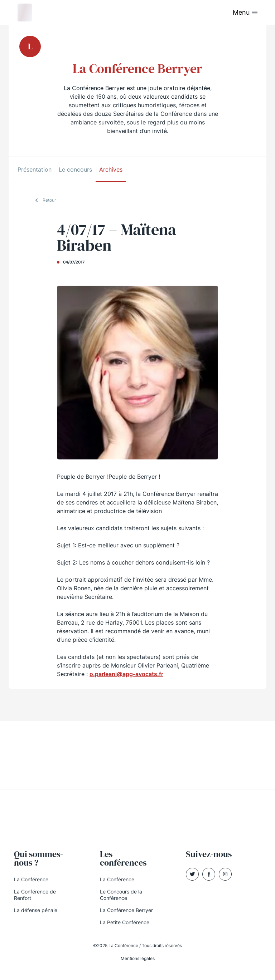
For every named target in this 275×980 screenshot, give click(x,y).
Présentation (35, 169)
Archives (111, 169)
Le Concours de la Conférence (121, 895)
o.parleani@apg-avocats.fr (126, 674)
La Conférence (31, 879)
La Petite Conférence (125, 922)
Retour (49, 200)
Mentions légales (138, 958)
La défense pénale (36, 910)
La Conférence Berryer (126, 910)
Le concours (75, 169)
